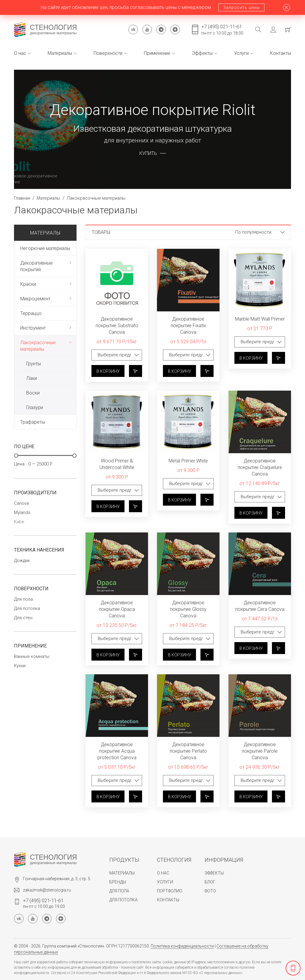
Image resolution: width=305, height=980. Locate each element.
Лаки (32, 378)
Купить (148, 153)
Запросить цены (241, 7)
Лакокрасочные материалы (38, 346)
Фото (210, 891)
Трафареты (33, 422)
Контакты (281, 53)
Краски (28, 284)
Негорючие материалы (45, 248)
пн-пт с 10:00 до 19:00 (44, 903)
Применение (159, 53)
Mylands (22, 513)
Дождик (22, 561)
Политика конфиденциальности (182, 946)
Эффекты (204, 53)
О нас (22, 53)
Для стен (23, 618)
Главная (22, 198)
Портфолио (170, 891)
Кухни (20, 666)
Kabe (19, 522)
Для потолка (27, 609)
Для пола (23, 599)
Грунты (34, 364)
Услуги (244, 53)
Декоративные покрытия (36, 266)
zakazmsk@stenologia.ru (47, 890)
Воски (33, 393)
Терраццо (31, 313)
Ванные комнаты (32, 657)
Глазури (35, 407)
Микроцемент (35, 299)
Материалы (62, 53)
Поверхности (110, 53)
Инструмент (33, 328)
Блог (210, 882)
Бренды (118, 882)
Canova (21, 503)
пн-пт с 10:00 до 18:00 (222, 29)
